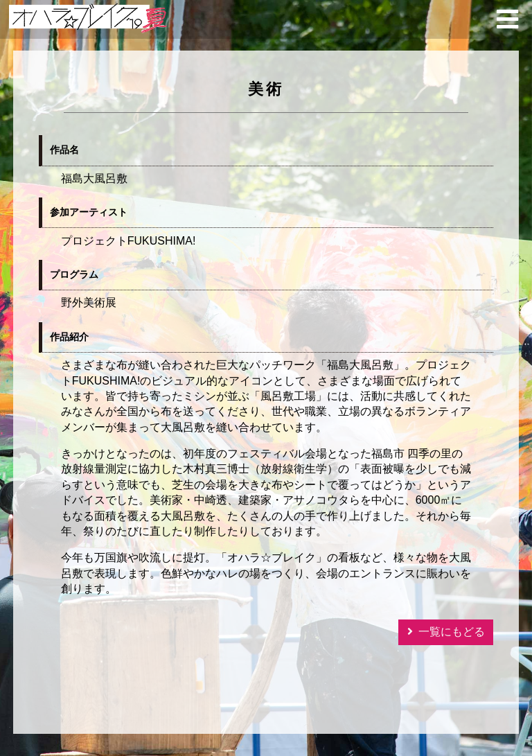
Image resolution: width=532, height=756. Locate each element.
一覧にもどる (452, 632)
